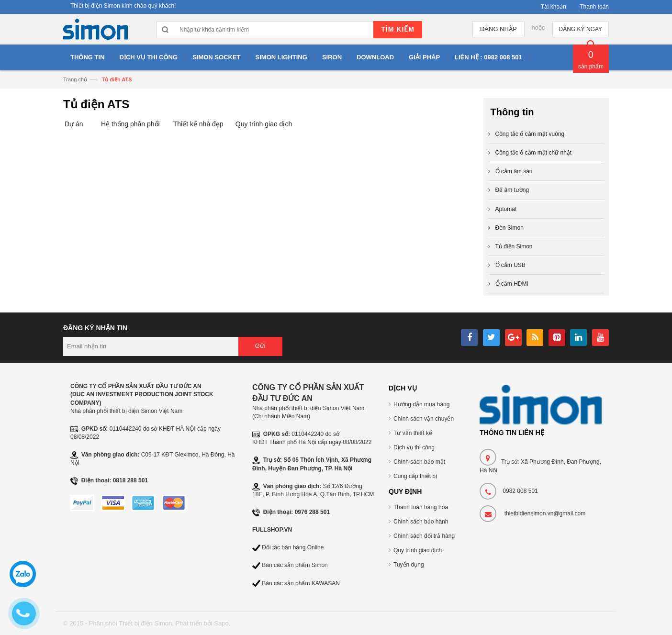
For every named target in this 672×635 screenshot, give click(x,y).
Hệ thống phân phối (130, 124)
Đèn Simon (510, 228)
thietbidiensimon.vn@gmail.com (545, 513)
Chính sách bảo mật (419, 462)
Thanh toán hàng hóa (421, 507)
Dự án (74, 124)
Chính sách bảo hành (421, 522)
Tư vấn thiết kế (413, 433)
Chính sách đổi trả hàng (424, 536)
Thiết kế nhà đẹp (198, 124)
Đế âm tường (512, 190)
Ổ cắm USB (510, 265)
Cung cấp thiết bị (415, 476)
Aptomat (506, 209)
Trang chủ (75, 79)
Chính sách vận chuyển (424, 419)
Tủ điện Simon (514, 246)
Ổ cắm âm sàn (514, 171)
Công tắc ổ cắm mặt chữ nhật (534, 153)
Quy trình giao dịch (264, 124)
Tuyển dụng (409, 565)
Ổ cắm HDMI (512, 284)
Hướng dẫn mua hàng (421, 404)
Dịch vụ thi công (414, 447)
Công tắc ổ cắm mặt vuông (530, 134)
